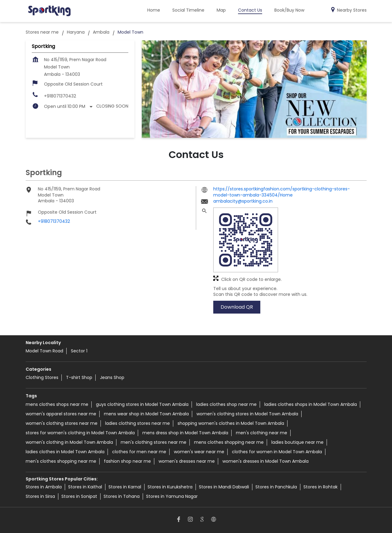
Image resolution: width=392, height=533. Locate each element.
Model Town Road (44, 351)
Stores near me (42, 32)
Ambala (101, 32)
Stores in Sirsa (40, 496)
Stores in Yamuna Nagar (172, 496)
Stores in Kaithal (85, 487)
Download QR (237, 307)
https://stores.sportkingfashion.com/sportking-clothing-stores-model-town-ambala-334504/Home (282, 192)
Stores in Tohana (122, 496)
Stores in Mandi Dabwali (224, 487)
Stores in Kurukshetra (170, 487)
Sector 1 (79, 351)
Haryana (76, 32)
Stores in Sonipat (79, 496)
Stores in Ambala (44, 487)
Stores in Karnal (125, 487)
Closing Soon (112, 106)
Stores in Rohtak (321, 487)
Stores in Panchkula (276, 487)
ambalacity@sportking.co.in (243, 201)
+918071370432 (60, 96)
